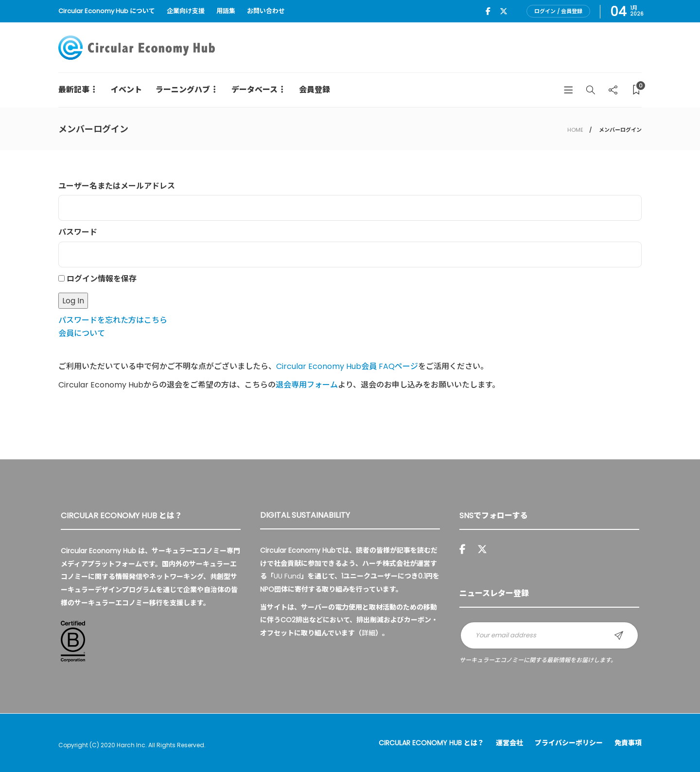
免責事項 (628, 743)
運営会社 (509, 743)
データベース (254, 90)
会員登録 (315, 90)
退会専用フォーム (307, 385)
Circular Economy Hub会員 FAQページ (347, 366)
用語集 (226, 11)
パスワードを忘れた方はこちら (113, 320)
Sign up (619, 635)
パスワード (78, 232)
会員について (82, 333)
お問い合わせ (266, 11)
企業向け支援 (186, 11)
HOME (575, 130)
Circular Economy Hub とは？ (431, 743)
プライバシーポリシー (569, 743)
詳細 (368, 633)
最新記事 (74, 90)
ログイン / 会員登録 (558, 11)
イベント (126, 90)
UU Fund (287, 576)
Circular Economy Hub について (107, 11)
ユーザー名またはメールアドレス (117, 186)
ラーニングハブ (183, 90)
